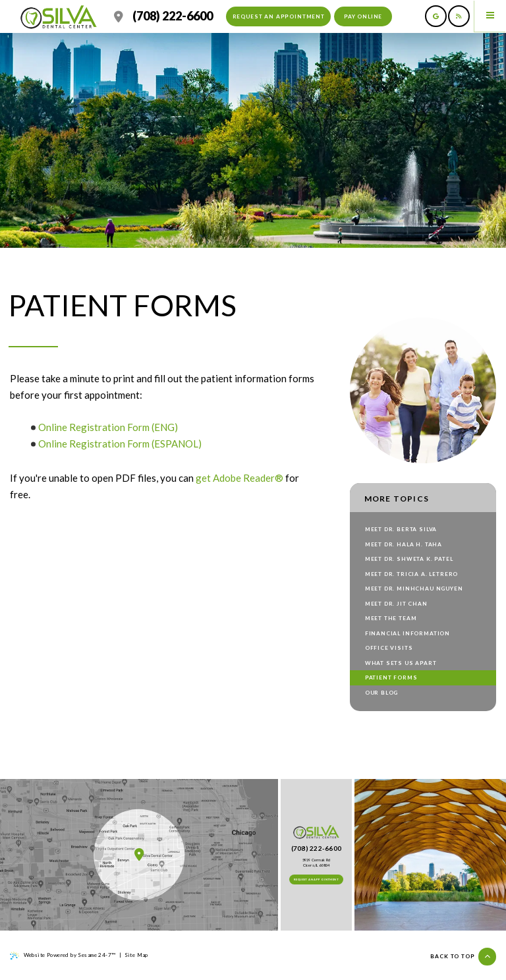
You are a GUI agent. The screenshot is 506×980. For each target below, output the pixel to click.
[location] (119, 16)
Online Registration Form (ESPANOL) (121, 444)
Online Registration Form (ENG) (108, 427)
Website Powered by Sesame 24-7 (63, 956)
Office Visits (389, 648)
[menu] (490, 16)
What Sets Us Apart (401, 663)
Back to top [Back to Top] (463, 956)
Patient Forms (391, 677)
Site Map (136, 955)
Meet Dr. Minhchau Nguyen (414, 589)
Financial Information (408, 633)
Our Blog (382, 693)
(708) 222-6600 (173, 16)
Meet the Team (391, 618)
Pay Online (363, 16)
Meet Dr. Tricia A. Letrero (411, 574)
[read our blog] (459, 16)
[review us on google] (436, 16)
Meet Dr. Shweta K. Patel (409, 559)
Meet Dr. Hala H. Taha (404, 544)
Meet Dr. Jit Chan (396, 604)
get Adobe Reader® (239, 478)
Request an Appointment (279, 16)
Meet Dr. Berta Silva (401, 529)
